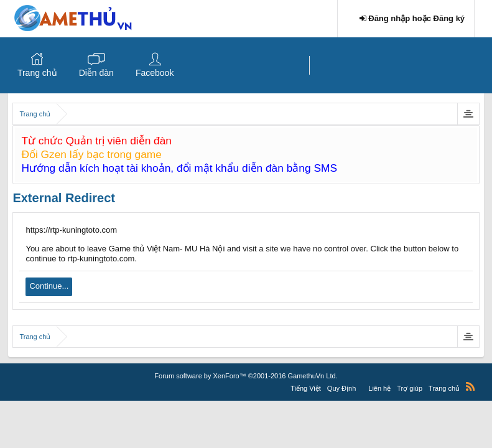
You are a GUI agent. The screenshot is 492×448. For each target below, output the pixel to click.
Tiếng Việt (306, 388)
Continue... (49, 286)
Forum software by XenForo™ (246, 376)
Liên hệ (379, 388)
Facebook (155, 73)
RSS (470, 386)
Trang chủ (37, 73)
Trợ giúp (410, 388)
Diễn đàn (96, 73)
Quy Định (341, 388)
